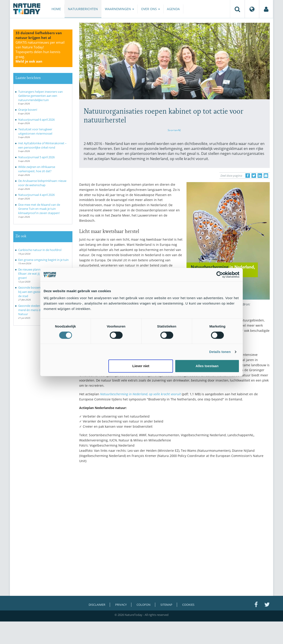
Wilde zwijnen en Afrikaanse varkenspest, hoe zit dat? (37, 169)
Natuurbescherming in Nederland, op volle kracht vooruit (140, 394)
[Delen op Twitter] (254, 176)
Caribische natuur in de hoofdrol (40, 250)
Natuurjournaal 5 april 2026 (36, 157)
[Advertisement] (175, 506)
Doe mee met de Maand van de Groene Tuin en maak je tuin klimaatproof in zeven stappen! (39, 209)
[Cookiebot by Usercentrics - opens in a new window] (220, 275)
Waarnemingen (119, 9)
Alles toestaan (207, 366)
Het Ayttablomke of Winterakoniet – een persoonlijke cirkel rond (42, 145)
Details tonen (220, 352)
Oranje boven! (28, 110)
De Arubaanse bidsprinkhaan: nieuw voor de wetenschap (42, 183)
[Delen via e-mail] (266, 176)
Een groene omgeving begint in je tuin (43, 260)
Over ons (150, 9)
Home (56, 9)
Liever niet (141, 366)
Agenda (173, 9)
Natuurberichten (83, 9)
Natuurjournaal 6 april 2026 (36, 120)
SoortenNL (174, 130)
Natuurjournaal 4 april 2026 (36, 195)
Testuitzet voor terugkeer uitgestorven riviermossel (35, 131)
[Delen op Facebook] (248, 176)
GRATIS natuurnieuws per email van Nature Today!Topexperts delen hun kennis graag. (40, 52)
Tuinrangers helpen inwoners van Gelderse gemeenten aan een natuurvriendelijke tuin (40, 96)
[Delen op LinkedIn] (260, 176)
